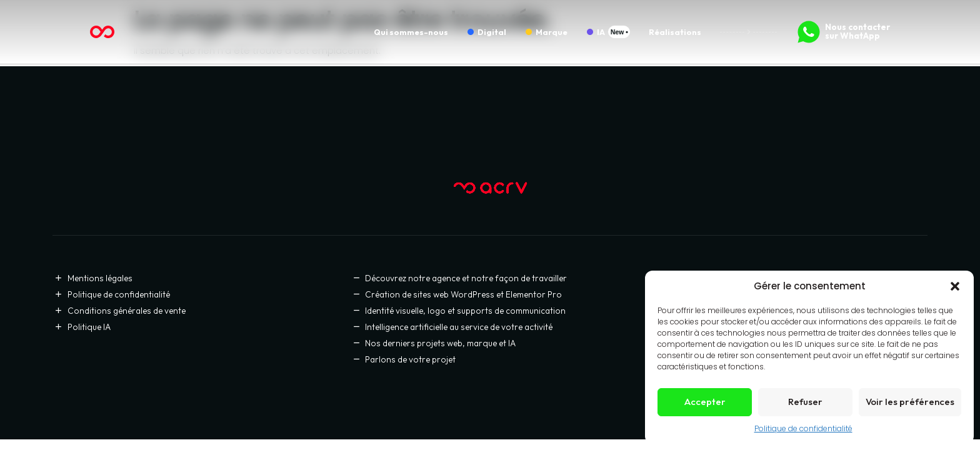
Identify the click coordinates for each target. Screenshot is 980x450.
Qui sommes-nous (411, 32)
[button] (955, 286)
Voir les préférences (910, 402)
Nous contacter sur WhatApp (857, 31)
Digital (492, 32)
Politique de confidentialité (803, 428)
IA (601, 32)
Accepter (705, 402)
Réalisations (675, 32)
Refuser (805, 402)
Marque (552, 32)
